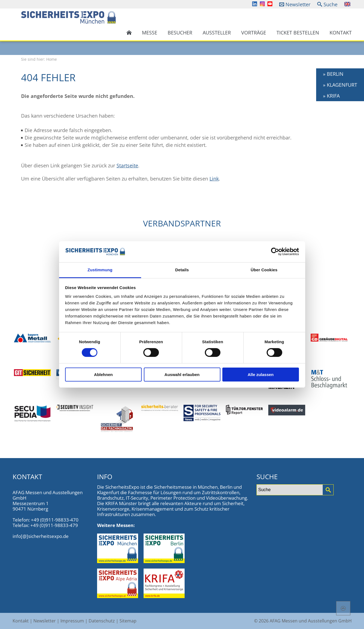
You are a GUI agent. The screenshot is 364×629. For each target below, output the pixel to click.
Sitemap (128, 621)
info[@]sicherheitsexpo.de (41, 536)
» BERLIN (333, 74)
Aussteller (217, 33)
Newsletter (298, 4)
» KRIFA (331, 96)
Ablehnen (103, 375)
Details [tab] (182, 270)
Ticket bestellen (298, 33)
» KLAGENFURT (340, 85)
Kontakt (341, 33)
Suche (330, 4)
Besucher (180, 33)
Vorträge (254, 33)
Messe (150, 33)
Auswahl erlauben (182, 375)
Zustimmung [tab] (100, 270)
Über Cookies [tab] (264, 270)
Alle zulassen (260, 375)
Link (214, 179)
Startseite (127, 165)
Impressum (72, 621)
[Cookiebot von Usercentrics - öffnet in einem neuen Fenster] (275, 252)
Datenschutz (102, 621)
